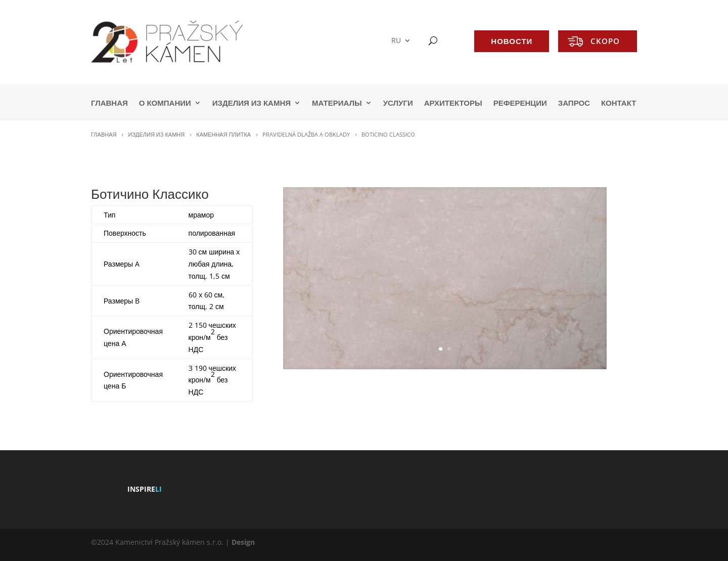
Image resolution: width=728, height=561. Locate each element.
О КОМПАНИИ (165, 103)
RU (396, 41)
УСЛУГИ (398, 103)
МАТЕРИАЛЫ (337, 103)
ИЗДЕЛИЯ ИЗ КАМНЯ (252, 103)
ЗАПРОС (574, 103)
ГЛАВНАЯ (109, 103)
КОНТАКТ (619, 103)
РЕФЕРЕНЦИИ (520, 103)
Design (243, 542)
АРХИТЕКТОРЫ (453, 103)
